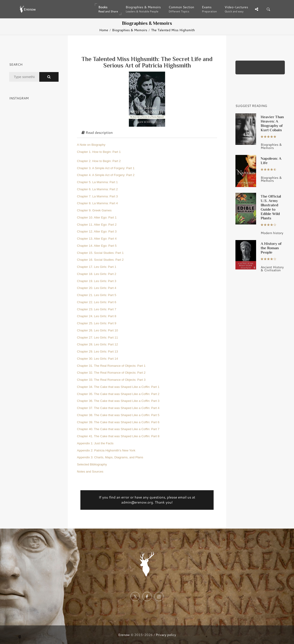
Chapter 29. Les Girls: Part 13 (98, 351)
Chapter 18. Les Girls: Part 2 (97, 274)
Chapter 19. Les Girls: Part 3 (97, 281)
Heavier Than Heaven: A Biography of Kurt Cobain (272, 123)
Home (104, 30)
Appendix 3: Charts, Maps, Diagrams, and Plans (110, 457)
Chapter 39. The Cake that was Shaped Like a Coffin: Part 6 (118, 422)
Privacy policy (166, 635)
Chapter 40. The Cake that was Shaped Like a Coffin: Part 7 (118, 429)
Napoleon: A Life (271, 161)
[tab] (147, 133)
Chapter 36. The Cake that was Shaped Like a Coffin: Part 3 (118, 401)
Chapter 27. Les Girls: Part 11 (98, 337)
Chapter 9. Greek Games (94, 210)
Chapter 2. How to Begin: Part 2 (99, 161)
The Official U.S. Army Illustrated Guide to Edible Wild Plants (271, 207)
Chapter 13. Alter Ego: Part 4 (97, 239)
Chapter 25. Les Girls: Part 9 (97, 323)
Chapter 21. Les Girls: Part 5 (97, 295)
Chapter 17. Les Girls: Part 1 (97, 267)
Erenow (124, 635)
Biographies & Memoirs (130, 30)
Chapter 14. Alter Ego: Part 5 (97, 246)
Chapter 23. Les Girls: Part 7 (97, 309)
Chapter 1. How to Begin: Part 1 (99, 152)
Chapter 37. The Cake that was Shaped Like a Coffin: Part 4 (118, 408)
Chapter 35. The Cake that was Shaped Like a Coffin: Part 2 (118, 394)
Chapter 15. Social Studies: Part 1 (100, 253)
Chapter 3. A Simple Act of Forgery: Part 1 (106, 168)
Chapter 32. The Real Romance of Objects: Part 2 (111, 373)
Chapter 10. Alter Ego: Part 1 (97, 217)
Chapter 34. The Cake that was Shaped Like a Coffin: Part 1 (118, 387)
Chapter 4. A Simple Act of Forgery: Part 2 (106, 175)
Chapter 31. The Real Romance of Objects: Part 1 (111, 366)
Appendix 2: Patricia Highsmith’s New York (106, 450)
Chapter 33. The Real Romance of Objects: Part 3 (111, 380)
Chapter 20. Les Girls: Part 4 (97, 288)
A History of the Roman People (271, 248)
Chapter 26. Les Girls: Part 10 (98, 330)
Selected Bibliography (92, 464)
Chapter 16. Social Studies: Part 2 (100, 260)
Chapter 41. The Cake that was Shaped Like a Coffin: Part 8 (118, 436)
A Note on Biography (91, 145)
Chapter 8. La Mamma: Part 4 (97, 203)
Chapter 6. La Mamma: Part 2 (97, 189)
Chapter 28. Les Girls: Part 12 (98, 344)
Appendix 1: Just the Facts (95, 443)
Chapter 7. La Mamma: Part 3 (97, 196)
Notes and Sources (90, 472)
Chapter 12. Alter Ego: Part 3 (97, 231)
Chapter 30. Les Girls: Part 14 (98, 359)
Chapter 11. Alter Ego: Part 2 (97, 225)
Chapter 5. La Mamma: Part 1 (97, 182)
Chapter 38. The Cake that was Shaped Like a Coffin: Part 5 (118, 415)
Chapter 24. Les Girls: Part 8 (97, 316)
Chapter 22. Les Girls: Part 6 (97, 302)
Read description (97, 133)
